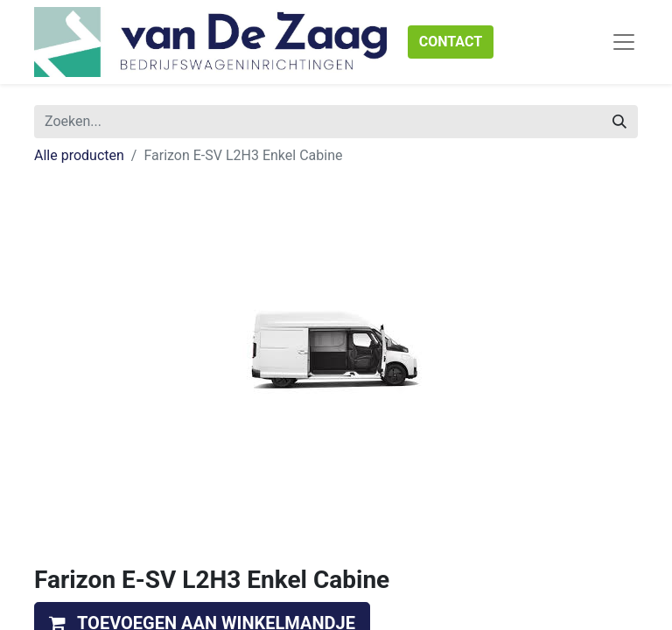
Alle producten (79, 155)
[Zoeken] (619, 122)
